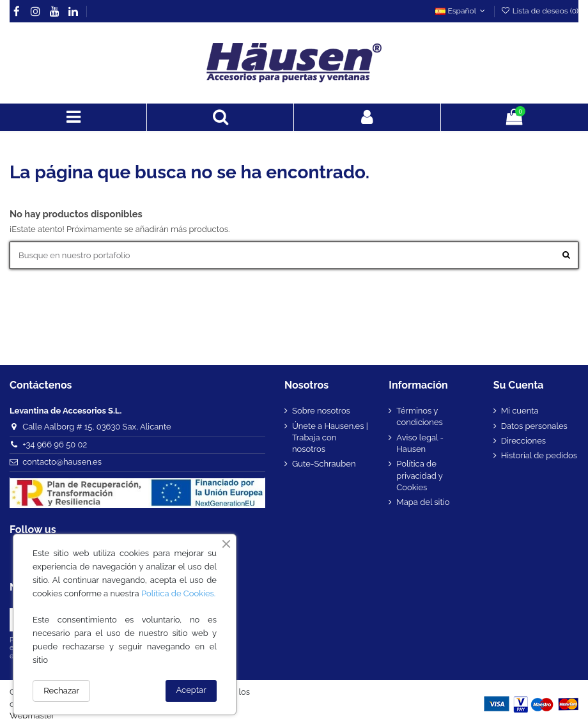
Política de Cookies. (178, 593)
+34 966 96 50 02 (55, 445)
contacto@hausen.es (62, 462)
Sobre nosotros (321, 411)
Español (461, 11)
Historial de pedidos (539, 455)
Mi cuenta (520, 411)
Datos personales (534, 426)
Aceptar (191, 690)
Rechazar (61, 691)
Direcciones (523, 441)
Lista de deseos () (539, 11)
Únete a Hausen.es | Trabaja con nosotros (330, 438)
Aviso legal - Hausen (420, 443)
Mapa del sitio (423, 502)
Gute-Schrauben (324, 464)
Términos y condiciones (420, 416)
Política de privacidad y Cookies (419, 475)
